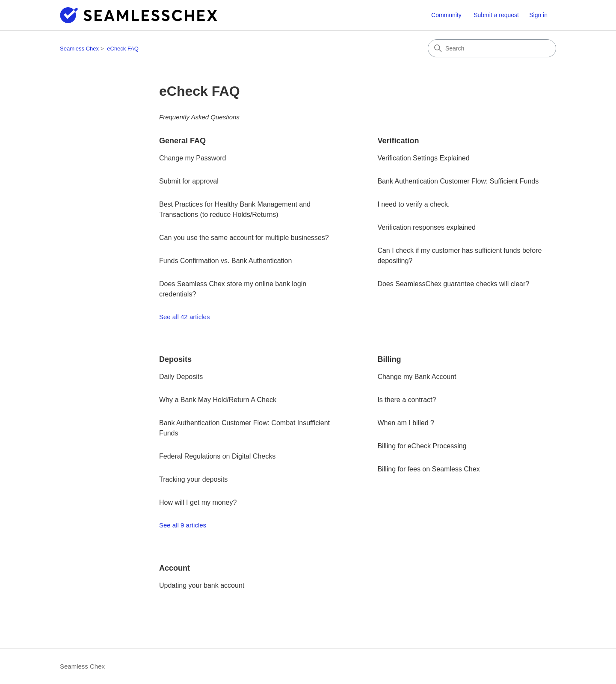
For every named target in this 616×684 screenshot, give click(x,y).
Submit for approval (189, 181)
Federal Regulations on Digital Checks (217, 456)
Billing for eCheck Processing (422, 446)
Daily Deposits (181, 377)
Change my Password (193, 158)
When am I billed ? (406, 423)
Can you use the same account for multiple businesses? (244, 238)
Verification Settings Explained (423, 158)
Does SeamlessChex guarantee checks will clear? (453, 284)
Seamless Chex (79, 49)
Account (175, 568)
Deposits (175, 359)
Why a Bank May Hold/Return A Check (218, 400)
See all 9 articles (183, 525)
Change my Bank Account (417, 377)
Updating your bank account (202, 585)
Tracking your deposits (193, 479)
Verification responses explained (426, 227)
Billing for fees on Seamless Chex (428, 469)
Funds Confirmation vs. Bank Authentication (225, 261)
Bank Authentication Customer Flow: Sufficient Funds (458, 181)
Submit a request (496, 15)
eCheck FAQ (123, 49)
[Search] (492, 48)
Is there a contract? (407, 400)
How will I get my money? (198, 502)
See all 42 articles (184, 317)
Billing (389, 359)
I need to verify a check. (413, 204)
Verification (398, 141)
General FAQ (182, 141)
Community (446, 15)
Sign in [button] (538, 15)
